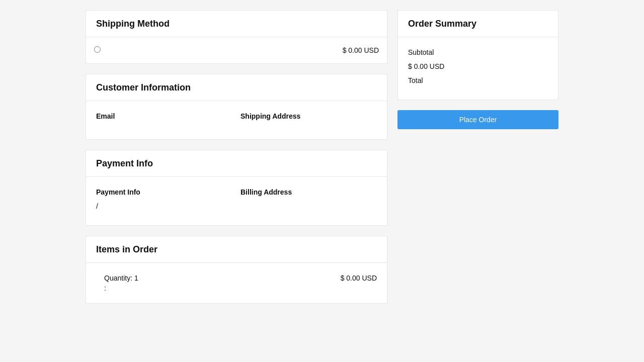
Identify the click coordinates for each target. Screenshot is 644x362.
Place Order (478, 120)
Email (105, 116)
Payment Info (118, 192)
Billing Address (266, 192)
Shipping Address (270, 116)
